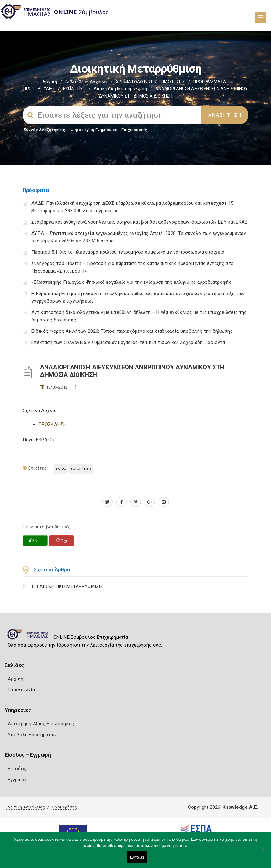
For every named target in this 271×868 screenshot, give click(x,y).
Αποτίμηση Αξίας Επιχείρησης (41, 724)
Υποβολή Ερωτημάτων (32, 735)
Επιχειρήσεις (134, 130)
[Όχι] (263, 853)
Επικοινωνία (21, 690)
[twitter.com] (107, 502)
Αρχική (50, 82)
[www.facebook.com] (122, 502)
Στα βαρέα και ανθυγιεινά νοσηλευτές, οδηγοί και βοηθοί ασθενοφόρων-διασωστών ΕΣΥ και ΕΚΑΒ (140, 222)
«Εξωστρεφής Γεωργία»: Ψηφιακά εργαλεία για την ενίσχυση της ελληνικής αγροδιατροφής (131, 282)
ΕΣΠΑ (61, 468)
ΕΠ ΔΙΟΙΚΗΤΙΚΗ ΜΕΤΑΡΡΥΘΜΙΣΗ (67, 586)
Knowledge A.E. (240, 807)
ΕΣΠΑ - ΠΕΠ (74, 89)
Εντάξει (137, 857)
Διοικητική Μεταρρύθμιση (120, 89)
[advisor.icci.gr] (164, 502)
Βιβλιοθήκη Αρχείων (86, 82)
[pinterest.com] (136, 502)
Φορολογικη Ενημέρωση (94, 130)
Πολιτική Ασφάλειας (25, 807)
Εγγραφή (17, 780)
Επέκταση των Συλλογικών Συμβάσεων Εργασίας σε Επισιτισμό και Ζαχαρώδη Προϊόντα (128, 342)
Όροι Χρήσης (64, 807)
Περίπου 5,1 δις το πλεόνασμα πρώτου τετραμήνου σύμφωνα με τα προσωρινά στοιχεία (128, 252)
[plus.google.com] (150, 502)
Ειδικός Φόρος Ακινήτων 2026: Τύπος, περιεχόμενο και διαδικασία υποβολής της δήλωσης (132, 331)
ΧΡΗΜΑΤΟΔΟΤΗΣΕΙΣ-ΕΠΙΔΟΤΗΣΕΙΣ (150, 82)
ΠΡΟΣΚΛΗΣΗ (53, 424)
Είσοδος (17, 769)
